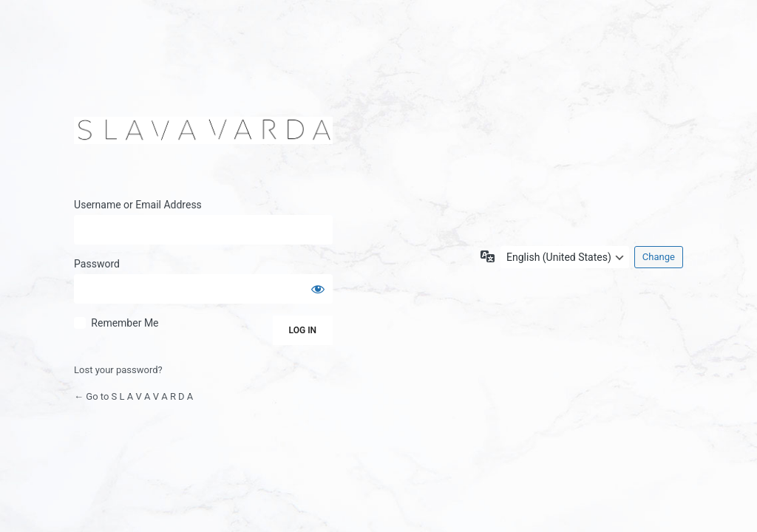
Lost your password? (118, 370)
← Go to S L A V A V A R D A (133, 396)
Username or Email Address (138, 205)
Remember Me (125, 323)
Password (97, 264)
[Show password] (318, 289)
